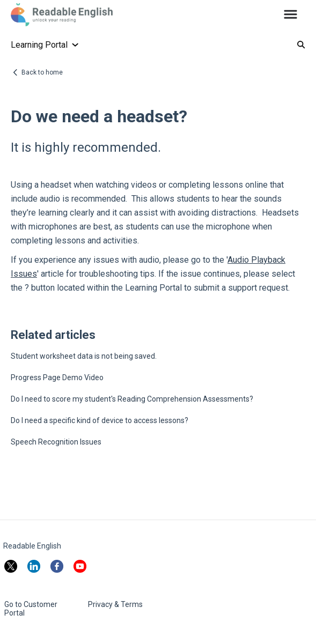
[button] (291, 15)
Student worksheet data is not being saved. (84, 356)
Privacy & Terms (115, 604)
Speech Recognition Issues (56, 442)
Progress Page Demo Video (57, 377)
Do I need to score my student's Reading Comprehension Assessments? (132, 399)
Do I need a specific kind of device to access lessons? (100, 420)
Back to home (42, 72)
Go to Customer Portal (31, 609)
